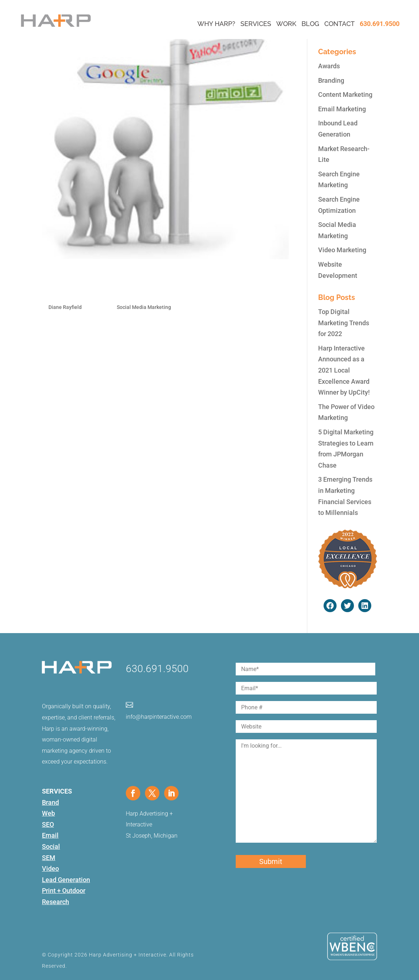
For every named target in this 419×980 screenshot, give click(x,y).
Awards (329, 66)
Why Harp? (216, 24)
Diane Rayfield (65, 307)
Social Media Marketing (144, 307)
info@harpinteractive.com (159, 717)
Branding (331, 80)
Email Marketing (342, 109)
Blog (310, 24)
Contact (339, 24)
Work (286, 24)
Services (256, 24)
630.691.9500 (380, 24)
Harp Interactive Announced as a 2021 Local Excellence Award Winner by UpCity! (344, 370)
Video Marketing (342, 250)
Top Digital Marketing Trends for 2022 (344, 323)
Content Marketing (345, 94)
